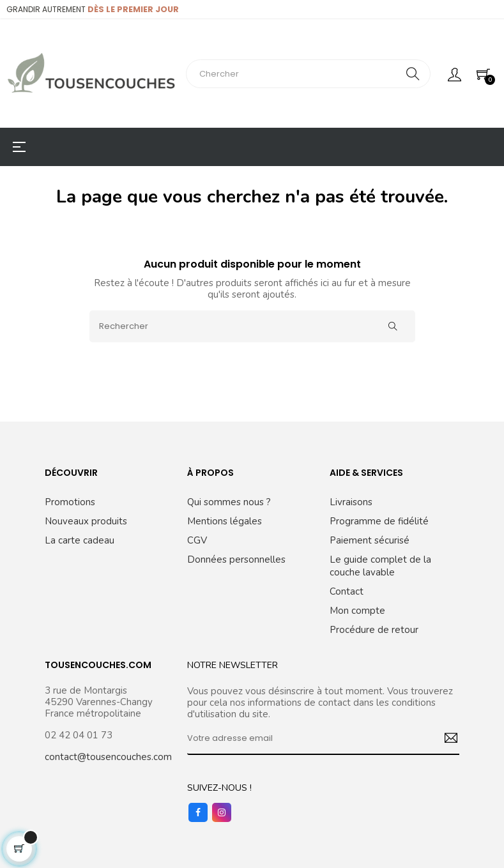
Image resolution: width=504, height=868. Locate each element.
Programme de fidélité (379, 521)
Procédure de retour (374, 630)
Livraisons (351, 502)
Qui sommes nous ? (229, 502)
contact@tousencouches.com (108, 757)
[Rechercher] (252, 326)
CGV (197, 540)
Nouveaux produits (86, 521)
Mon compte (357, 611)
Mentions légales (225, 521)
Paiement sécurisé (370, 540)
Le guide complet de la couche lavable (380, 566)
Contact (347, 591)
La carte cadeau (80, 540)
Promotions (70, 502)
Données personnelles (236, 560)
